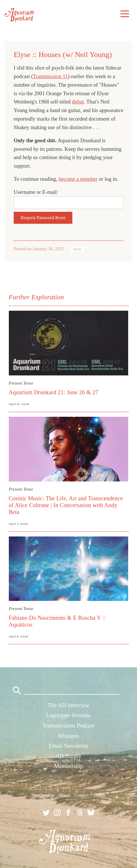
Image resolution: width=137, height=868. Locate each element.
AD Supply (68, 756)
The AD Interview (69, 705)
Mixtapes (68, 736)
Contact (81, 795)
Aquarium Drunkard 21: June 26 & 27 (54, 392)
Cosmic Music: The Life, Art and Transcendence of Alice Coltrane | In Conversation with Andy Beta (66, 505)
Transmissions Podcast (68, 725)
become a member (78, 179)
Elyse (77, 249)
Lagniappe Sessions (68, 715)
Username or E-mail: (36, 192)
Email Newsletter (68, 746)
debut (78, 102)
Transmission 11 (50, 76)
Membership (68, 766)
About (64, 795)
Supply (99, 795)
